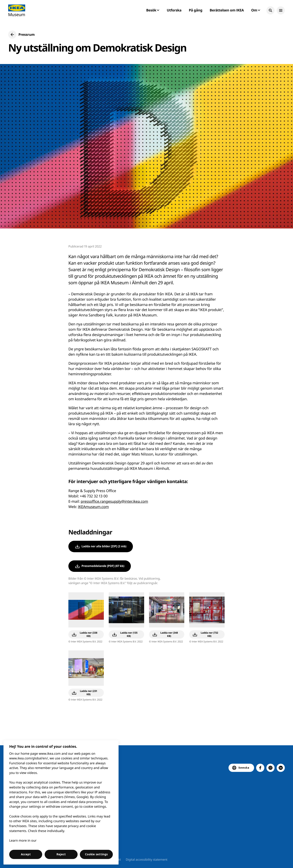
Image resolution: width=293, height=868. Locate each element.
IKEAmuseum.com (93, 507)
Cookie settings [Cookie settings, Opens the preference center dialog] (96, 854)
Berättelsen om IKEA (227, 10)
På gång (196, 10)
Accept (26, 854)
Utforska (174, 10)
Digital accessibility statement (146, 860)
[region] (61, 802)
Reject (61, 854)
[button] (270, 10)
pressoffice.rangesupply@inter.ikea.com (114, 501)
